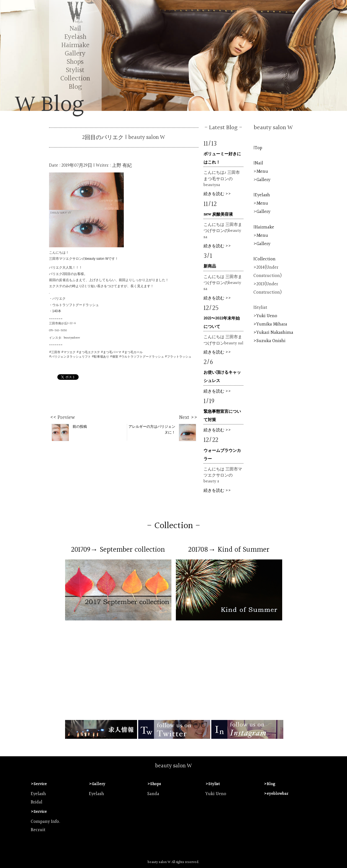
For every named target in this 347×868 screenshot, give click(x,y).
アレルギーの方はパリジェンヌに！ (162, 432)
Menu (262, 172)
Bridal (37, 802)
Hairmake (75, 45)
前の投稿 (69, 432)
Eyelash (75, 37)
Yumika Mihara (272, 324)
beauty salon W (173, 766)
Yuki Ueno (267, 316)
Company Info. (46, 822)
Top (259, 148)
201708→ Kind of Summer (229, 550)
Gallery (75, 54)
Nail (75, 29)
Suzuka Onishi (271, 341)
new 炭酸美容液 (218, 214)
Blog (75, 87)
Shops (75, 62)
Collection (75, 79)
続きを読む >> (217, 194)
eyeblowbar (277, 794)
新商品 (210, 266)
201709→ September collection (118, 550)
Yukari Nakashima (275, 333)
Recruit (38, 830)
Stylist (75, 70)
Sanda (153, 794)
